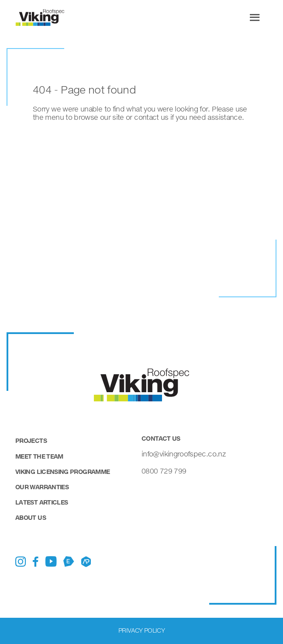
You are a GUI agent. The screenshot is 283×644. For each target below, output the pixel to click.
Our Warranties (42, 487)
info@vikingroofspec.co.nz (183, 454)
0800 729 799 (164, 471)
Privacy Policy (141, 630)
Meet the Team (39, 456)
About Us (31, 517)
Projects (31, 440)
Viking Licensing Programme (62, 472)
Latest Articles (41, 502)
